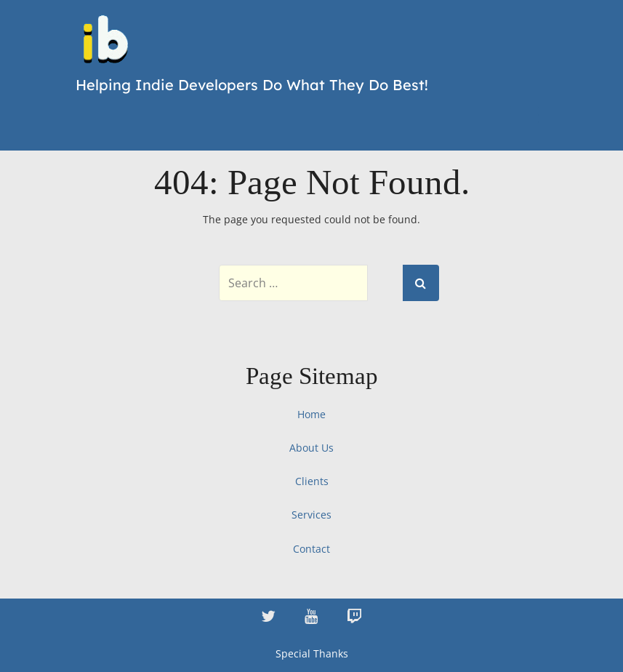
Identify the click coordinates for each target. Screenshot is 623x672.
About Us (311, 448)
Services (311, 515)
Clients (312, 481)
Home (311, 414)
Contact (311, 549)
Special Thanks (312, 653)
